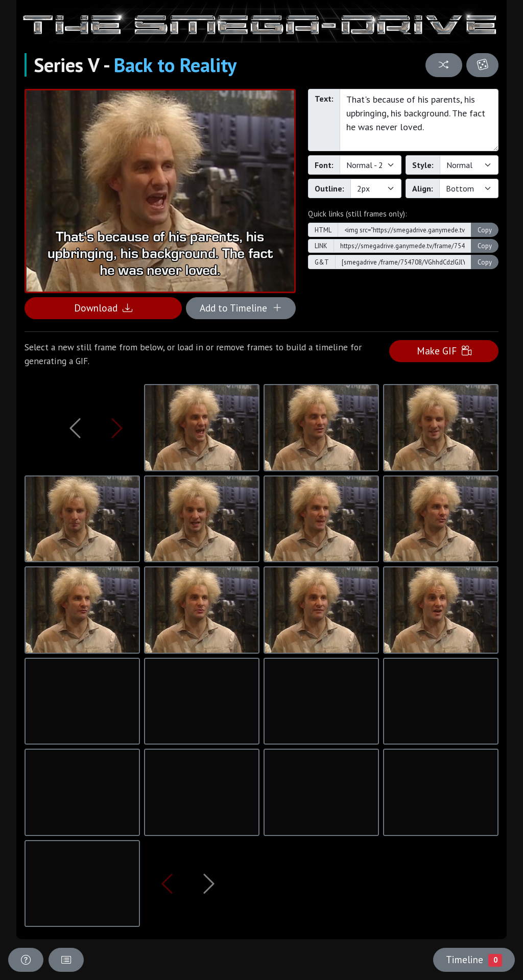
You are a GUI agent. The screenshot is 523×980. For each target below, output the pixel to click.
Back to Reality (175, 65)
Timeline (474, 960)
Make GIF (444, 351)
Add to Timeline (241, 308)
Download (103, 308)
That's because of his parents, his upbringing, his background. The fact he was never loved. (419, 120)
